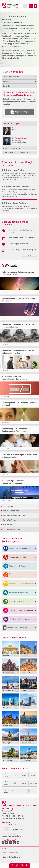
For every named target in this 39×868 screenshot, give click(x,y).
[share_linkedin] (27, 866)
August (24, 783)
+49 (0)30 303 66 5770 (14, 830)
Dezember (33, 791)
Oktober (15, 791)
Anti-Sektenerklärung (11, 853)
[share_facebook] (17, 866)
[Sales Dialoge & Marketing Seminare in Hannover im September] (31, 6)
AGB (4, 849)
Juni (33, 775)
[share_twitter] (22, 866)
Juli (15, 783)
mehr (5, 62)
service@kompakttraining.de (13, 836)
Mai (24, 775)
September (33, 783)
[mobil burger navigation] (25, 6)
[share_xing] (12, 866)
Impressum (7, 861)
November (24, 791)
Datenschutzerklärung (11, 857)
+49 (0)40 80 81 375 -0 (14, 816)
